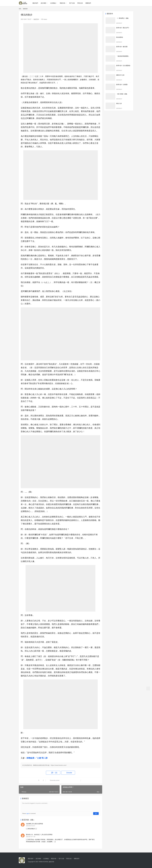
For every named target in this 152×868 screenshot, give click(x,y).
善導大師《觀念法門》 (123, 28)
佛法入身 (119, 103)
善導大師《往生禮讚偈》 (124, 66)
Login (28, 814)
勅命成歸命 (120, 37)
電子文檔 (72, 3)
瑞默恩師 (36, 19)
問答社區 (80, 3)
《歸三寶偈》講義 (122, 94)
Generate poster (54, 780)
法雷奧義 (53, 3)
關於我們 (35, 3)
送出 (96, 814)
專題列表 (63, 3)
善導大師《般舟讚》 (122, 47)
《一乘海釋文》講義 (122, 18)
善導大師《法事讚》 (122, 85)
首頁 (20, 9)
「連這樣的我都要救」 (123, 56)
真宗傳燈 (44, 3)
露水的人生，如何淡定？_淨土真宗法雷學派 (39, 835)
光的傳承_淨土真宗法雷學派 (35, 824)
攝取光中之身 (120, 75)
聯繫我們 (88, 3)
